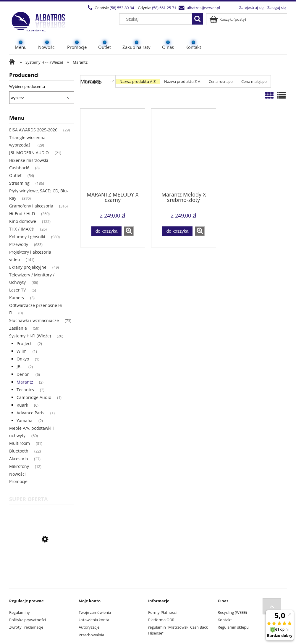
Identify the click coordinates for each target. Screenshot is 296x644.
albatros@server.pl (203, 8)
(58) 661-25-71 (164, 8)
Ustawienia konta (94, 620)
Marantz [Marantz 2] (25, 382)
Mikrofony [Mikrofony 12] (19, 466)
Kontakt (225, 620)
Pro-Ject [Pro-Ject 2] (24, 343)
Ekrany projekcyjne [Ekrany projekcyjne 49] (28, 267)
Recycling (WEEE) (232, 612)
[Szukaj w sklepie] (157, 19)
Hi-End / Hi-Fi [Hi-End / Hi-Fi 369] (22, 214)
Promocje (18, 481)
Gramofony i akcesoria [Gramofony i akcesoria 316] (31, 206)
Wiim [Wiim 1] (22, 351)
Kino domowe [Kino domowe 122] (23, 221)
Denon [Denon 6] (23, 374)
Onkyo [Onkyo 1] (23, 359)
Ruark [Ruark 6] (22, 405)
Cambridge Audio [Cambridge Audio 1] (34, 397)
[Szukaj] (198, 19)
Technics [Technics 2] (25, 390)
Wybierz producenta (27, 86)
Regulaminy (20, 612)
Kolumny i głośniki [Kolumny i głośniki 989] (27, 237)
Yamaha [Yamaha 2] (25, 420)
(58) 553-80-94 (122, 8)
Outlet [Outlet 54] (15, 175)
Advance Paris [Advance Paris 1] (30, 413)
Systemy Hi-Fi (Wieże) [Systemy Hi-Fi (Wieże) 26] (30, 336)
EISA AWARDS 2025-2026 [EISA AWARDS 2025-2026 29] (33, 130)
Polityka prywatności (28, 620)
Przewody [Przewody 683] (19, 244)
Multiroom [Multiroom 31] (20, 443)
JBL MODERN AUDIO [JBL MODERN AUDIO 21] (29, 153)
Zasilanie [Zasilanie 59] (18, 328)
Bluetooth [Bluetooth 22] (19, 451)
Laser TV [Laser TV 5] (17, 290)
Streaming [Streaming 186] (19, 183)
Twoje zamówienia (95, 612)
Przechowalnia (91, 635)
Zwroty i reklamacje (26, 627)
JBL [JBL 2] (20, 367)
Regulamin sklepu (233, 627)
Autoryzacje (89, 627)
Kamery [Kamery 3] (17, 298)
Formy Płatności (162, 612)
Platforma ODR (161, 620)
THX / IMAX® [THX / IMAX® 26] (22, 229)
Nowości (17, 474)
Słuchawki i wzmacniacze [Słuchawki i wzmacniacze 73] (34, 320)
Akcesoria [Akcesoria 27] (19, 459)
